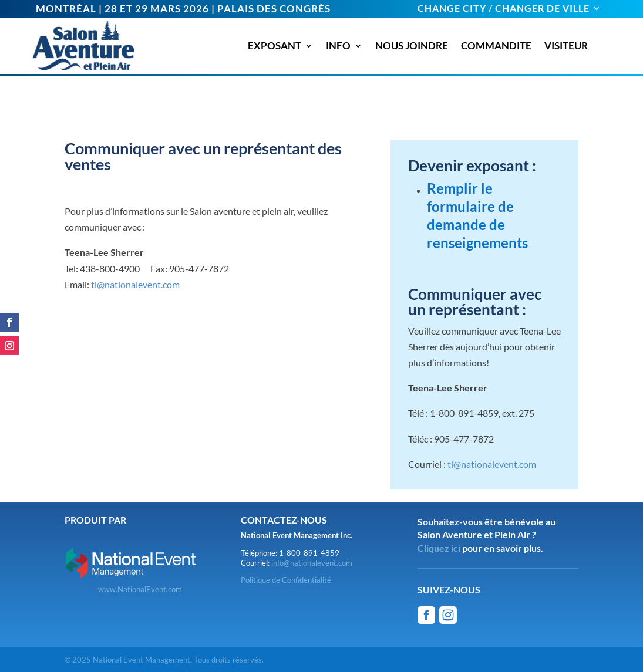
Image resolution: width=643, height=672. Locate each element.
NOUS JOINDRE (412, 46)
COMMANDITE (496, 46)
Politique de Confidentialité (286, 580)
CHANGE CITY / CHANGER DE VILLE (504, 9)
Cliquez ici (439, 548)
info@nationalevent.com (312, 563)
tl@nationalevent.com (135, 284)
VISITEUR (566, 46)
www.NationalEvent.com (140, 589)
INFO (338, 46)
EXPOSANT (275, 46)
